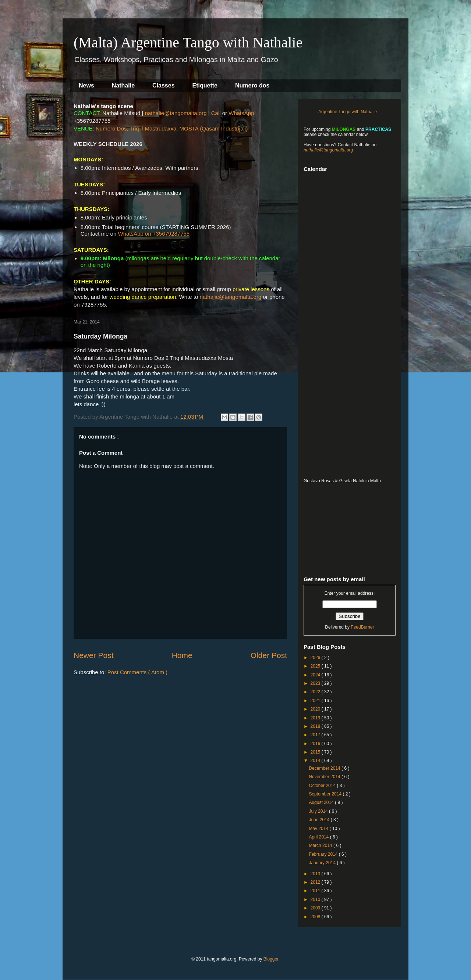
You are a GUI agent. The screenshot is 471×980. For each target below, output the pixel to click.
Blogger (271, 959)
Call (216, 113)
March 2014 (321, 845)
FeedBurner (362, 627)
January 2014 (323, 863)
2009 (316, 908)
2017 (316, 735)
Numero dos (252, 85)
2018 (316, 726)
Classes (164, 85)
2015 (316, 752)
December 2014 (325, 768)
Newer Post (94, 655)
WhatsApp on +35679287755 (154, 234)
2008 (316, 917)
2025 (316, 666)
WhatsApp (241, 113)
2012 (316, 882)
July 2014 (319, 811)
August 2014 (322, 802)
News (86, 85)
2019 (316, 718)
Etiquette (205, 85)
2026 (316, 658)
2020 (316, 709)
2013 (316, 874)
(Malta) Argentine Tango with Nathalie (188, 42)
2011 (316, 891)
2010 (316, 899)
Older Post (269, 655)
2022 (316, 692)
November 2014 (325, 777)
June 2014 (320, 820)
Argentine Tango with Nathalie (348, 112)
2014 (316, 761)
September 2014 (326, 794)
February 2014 (324, 854)
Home (182, 655)
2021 (316, 701)
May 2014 (319, 829)
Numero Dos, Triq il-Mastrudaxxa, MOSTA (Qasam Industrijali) (172, 128)
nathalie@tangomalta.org (176, 113)
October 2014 (323, 786)
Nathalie (123, 85)
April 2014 (319, 837)
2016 (316, 744)
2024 (316, 675)
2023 (316, 683)
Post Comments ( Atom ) (137, 672)
